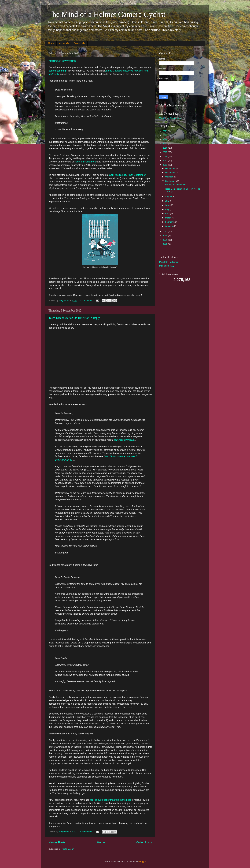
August (169, 197)
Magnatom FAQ (167, 266)
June (168, 205)
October (169, 177)
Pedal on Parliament (85, 162)
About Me (64, 43)
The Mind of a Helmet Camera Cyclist (107, 14)
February (170, 222)
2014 (165, 156)
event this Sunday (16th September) (127, 175)
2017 (165, 144)
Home (51, 43)
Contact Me (79, 43)
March (168, 218)
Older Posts (144, 842)
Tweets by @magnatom (171, 118)
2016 (165, 148)
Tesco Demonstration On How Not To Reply (74, 318)
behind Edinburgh (58, 71)
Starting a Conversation (62, 61)
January (169, 226)
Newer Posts (57, 842)
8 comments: (86, 832)
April (168, 213)
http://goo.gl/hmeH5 (124, 440)
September (171, 181)
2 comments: (86, 300)
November (170, 173)
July (167, 201)
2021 (165, 131)
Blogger (142, 862)
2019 (165, 135)
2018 (165, 140)
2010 (165, 236)
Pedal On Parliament (169, 262)
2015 (165, 152)
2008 (165, 244)
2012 (165, 165)
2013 (165, 160)
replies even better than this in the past (110, 800)
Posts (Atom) (68, 849)
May (167, 209)
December (170, 168)
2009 (165, 240)
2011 (165, 231)
